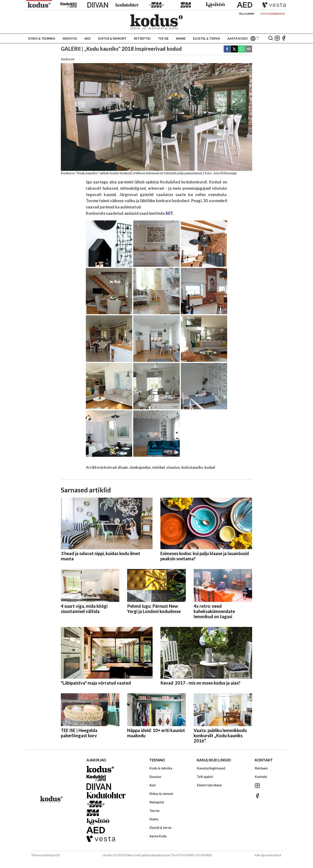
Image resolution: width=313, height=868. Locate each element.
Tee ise (163, 38)
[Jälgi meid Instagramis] (277, 38)
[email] (249, 49)
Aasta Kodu (237, 38)
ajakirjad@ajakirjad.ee (156, 855)
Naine (181, 38)
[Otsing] (271, 38)
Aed (87, 38)
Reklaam (261, 768)
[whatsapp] (241, 49)
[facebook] (227, 49)
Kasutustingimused (211, 768)
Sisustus (70, 38)
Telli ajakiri (246, 14)
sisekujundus (140, 467)
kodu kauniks (192, 467)
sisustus (173, 467)
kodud (210, 467)
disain (123, 467)
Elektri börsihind (209, 785)
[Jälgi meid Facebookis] (284, 38)
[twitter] (234, 49)
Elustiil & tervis (206, 38)
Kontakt (261, 776)
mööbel (159, 467)
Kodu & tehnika (42, 38)
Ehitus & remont (112, 38)
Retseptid (142, 38)
